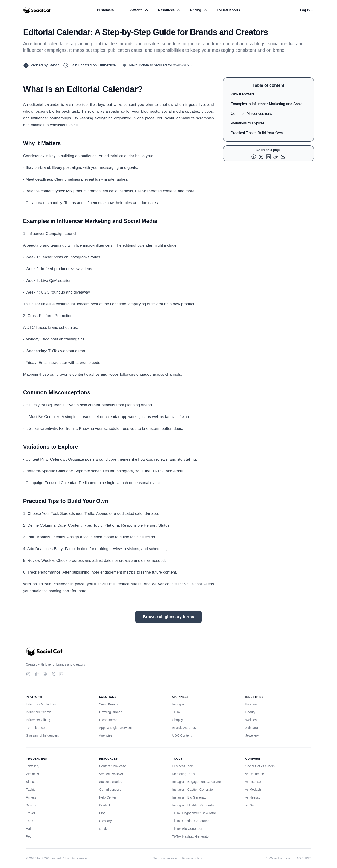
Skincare (252, 728)
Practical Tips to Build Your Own (257, 133)
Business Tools (183, 766)
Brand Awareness (185, 728)
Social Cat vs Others (260, 766)
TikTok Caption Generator (191, 821)
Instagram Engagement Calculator (197, 782)
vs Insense (253, 782)
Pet (28, 836)
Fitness (31, 797)
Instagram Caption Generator (193, 790)
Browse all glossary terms (168, 617)
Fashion (251, 704)
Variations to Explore (248, 123)
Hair (29, 829)
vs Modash (253, 790)
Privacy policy (192, 858)
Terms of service (165, 858)
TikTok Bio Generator (187, 829)
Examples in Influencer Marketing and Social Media (267, 105)
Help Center (108, 797)
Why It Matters (243, 94)
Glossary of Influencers (42, 735)
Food (30, 821)
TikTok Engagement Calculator (194, 813)
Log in (307, 10)
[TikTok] (37, 674)
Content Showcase (113, 766)
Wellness (252, 720)
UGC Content (182, 735)
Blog (102, 813)
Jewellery (252, 735)
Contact (105, 805)
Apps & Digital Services (116, 728)
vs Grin (251, 805)
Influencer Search (39, 712)
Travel (30, 813)
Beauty (251, 712)
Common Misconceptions (251, 114)
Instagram (179, 704)
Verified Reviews (111, 774)
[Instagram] (28, 674)
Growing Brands (111, 712)
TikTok (177, 712)
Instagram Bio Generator (190, 797)
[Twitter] (53, 674)
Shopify (178, 720)
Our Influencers (110, 790)
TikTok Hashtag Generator (191, 836)
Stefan (54, 65)
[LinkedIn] (61, 674)
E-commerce (108, 720)
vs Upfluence (255, 774)
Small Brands (109, 704)
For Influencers (228, 10)
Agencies (106, 735)
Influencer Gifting (38, 720)
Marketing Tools (184, 774)
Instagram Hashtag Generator (194, 805)
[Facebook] (45, 674)
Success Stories (111, 782)
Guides (104, 829)
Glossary (105, 821)
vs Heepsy (253, 797)
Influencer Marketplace (42, 704)
